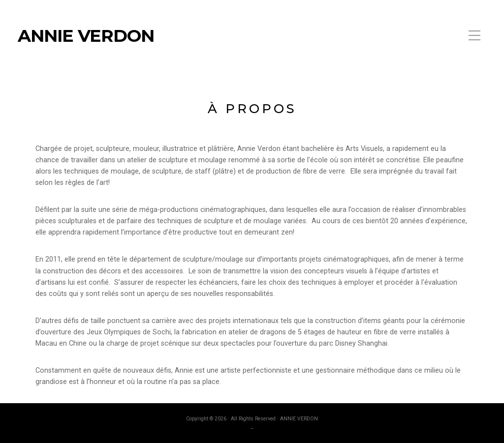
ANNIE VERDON (86, 36)
